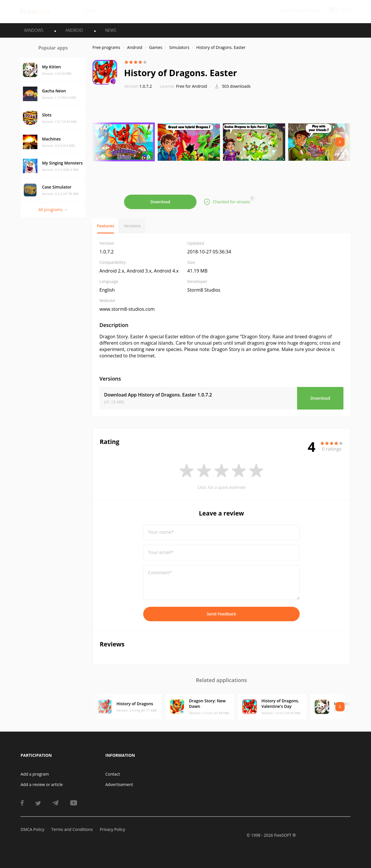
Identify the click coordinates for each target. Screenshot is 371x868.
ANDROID (74, 30)
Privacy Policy (112, 829)
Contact (113, 774)
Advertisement (119, 784)
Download (160, 202)
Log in (284, 11)
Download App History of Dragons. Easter (158, 395)
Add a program (35, 774)
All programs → (53, 210)
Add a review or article (42, 784)
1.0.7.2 (138, 86)
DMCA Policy (32, 829)
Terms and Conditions (72, 829)
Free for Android (191, 86)
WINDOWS (34, 30)
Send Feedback (221, 614)
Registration (306, 11)
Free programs (106, 47)
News (111, 30)
